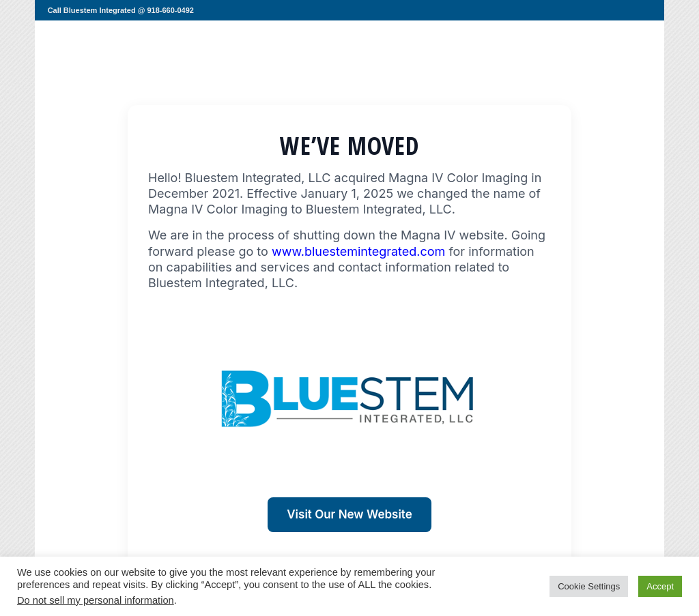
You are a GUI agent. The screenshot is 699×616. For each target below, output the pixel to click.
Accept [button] (660, 586)
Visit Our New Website (349, 514)
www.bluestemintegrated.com (358, 251)
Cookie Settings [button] (589, 586)
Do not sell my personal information (96, 600)
